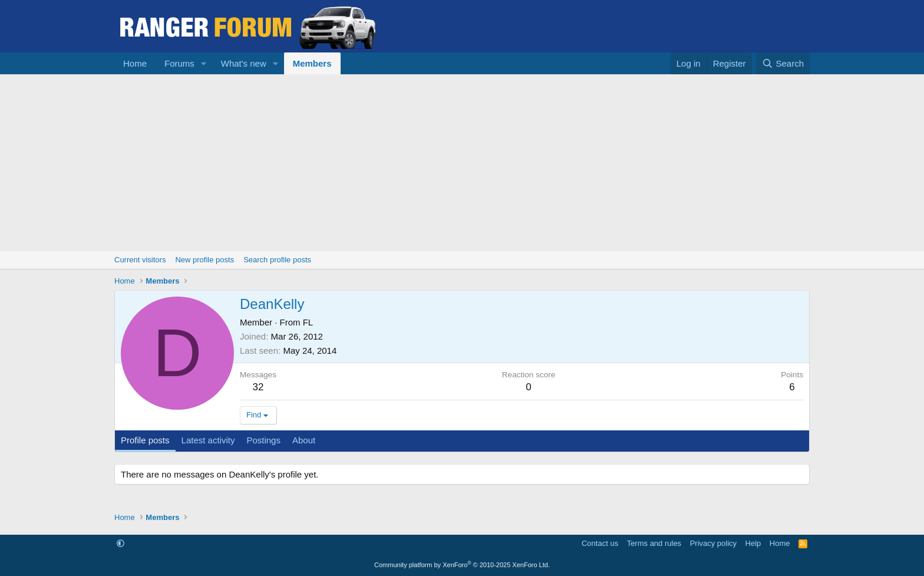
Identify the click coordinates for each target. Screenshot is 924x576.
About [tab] (304, 440)
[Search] (783, 63)
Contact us (600, 543)
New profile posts (204, 260)
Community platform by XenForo (462, 565)
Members (312, 63)
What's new (244, 63)
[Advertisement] (462, 163)
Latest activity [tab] (208, 440)
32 (258, 387)
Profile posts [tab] (145, 440)
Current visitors (140, 260)
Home (135, 63)
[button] (204, 63)
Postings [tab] (263, 440)
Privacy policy (713, 543)
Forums (179, 63)
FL (308, 322)
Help (753, 543)
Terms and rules (654, 543)
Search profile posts (277, 260)
